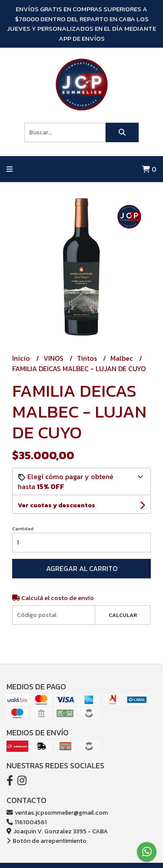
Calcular (123, 615)
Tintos (88, 358)
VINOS (54, 358)
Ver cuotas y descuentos (57, 505)
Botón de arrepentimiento (47, 841)
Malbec (123, 358)
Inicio (22, 358)
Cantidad (23, 529)
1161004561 (27, 822)
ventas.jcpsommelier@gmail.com (57, 813)
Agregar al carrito (82, 568)
